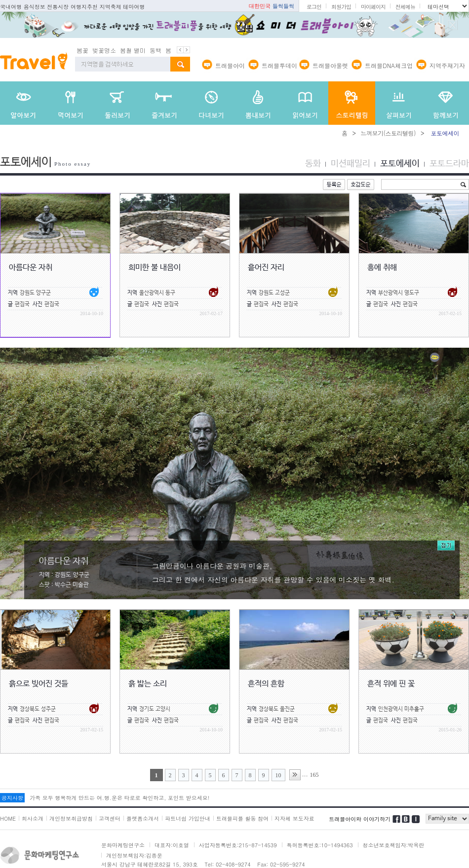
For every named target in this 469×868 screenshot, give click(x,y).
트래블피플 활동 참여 (242, 817)
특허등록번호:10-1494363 (320, 844)
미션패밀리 (351, 162)
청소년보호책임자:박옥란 (394, 844)
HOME (8, 817)
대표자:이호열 (172, 844)
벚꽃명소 (104, 49)
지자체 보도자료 (294, 817)
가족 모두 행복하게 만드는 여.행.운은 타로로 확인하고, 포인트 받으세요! (119, 796)
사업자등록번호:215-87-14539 (238, 844)
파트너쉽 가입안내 (188, 817)
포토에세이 (400, 162)
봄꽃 (82, 49)
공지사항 (12, 796)
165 (314, 773)
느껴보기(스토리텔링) (388, 131)
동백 (156, 49)
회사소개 (33, 817)
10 (278, 774)
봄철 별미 (133, 49)
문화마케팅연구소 (123, 844)
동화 (313, 162)
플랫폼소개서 (143, 817)
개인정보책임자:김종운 (134, 854)
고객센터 (110, 817)
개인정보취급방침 (71, 817)
